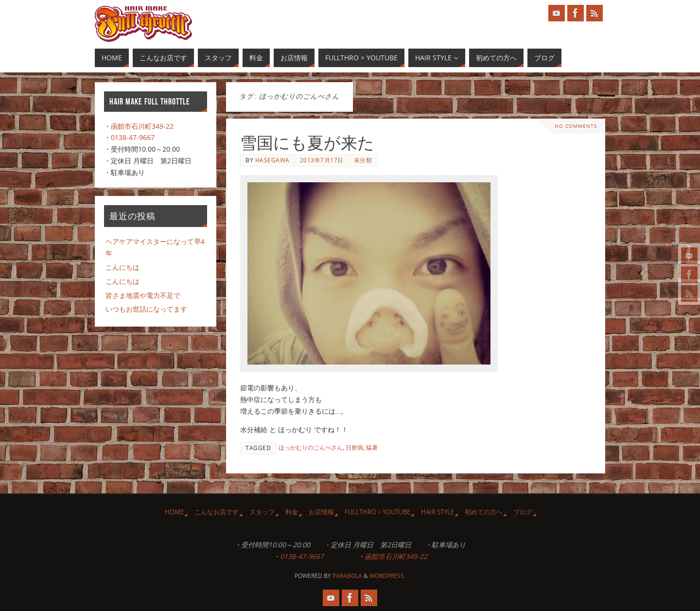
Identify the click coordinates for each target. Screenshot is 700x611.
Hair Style (437, 512)
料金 (292, 512)
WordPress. (387, 576)
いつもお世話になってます (146, 309)
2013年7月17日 (322, 160)
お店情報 (321, 512)
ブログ (523, 512)
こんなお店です (217, 512)
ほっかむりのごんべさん (311, 447)
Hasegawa (272, 160)
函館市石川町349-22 (142, 126)
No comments (576, 126)
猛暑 (372, 447)
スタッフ (262, 512)
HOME (174, 512)
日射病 (354, 447)
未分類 (363, 160)
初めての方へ (484, 512)
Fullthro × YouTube (377, 512)
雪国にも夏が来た (307, 143)
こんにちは (122, 267)
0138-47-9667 (133, 137)
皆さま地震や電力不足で (143, 295)
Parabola (347, 576)
